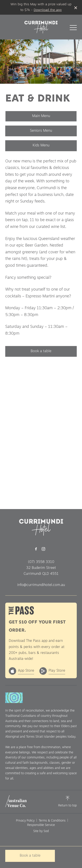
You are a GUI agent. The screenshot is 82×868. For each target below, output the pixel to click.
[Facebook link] (36, 549)
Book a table (41, 351)
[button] (73, 29)
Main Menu (41, 116)
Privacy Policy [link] (25, 821)
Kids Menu (41, 146)
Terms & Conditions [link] (52, 821)
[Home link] (41, 27)
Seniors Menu (41, 131)
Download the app (48, 10)
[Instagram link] (44, 549)
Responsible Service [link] (41, 825)
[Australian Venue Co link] (16, 801)
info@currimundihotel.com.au (41, 585)
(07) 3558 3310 (41, 562)
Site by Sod (41, 831)
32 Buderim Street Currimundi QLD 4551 (41, 571)
